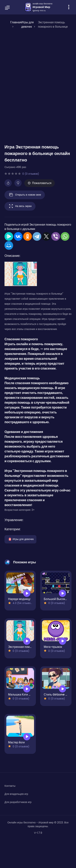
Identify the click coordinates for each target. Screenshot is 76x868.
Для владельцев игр (16, 794)
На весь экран (20, 206)
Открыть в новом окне (25, 195)
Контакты (10, 786)
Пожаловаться (40, 183)
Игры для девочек (20, 539)
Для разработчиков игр (18, 802)
